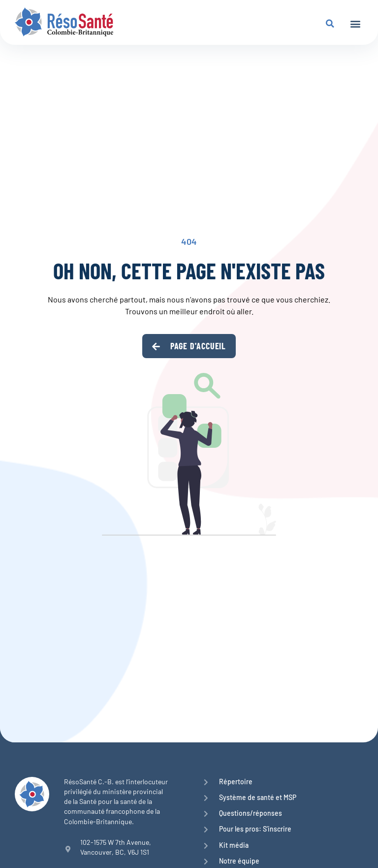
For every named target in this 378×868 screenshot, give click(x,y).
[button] (355, 23)
